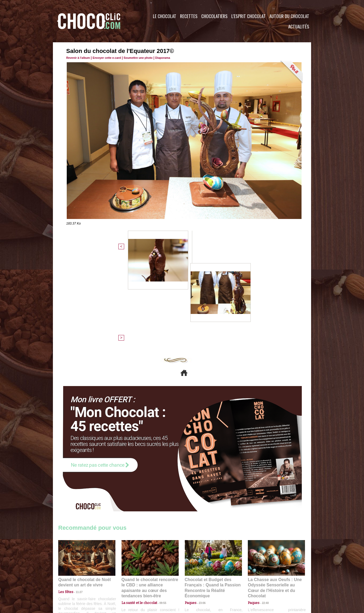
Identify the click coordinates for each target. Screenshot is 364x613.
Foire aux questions (264, 581)
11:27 (76, 501)
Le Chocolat (165, 16)
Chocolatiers (214, 16)
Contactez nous (74, 581)
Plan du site (197, 581)
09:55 (159, 506)
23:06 (200, 511)
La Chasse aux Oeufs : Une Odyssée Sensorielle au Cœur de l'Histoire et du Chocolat (274, 494)
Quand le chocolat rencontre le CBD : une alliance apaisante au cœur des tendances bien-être (150, 494)
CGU (129, 581)
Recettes (189, 16)
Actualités (299, 26)
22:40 (263, 506)
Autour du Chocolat (289, 16)
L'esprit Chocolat (248, 16)
